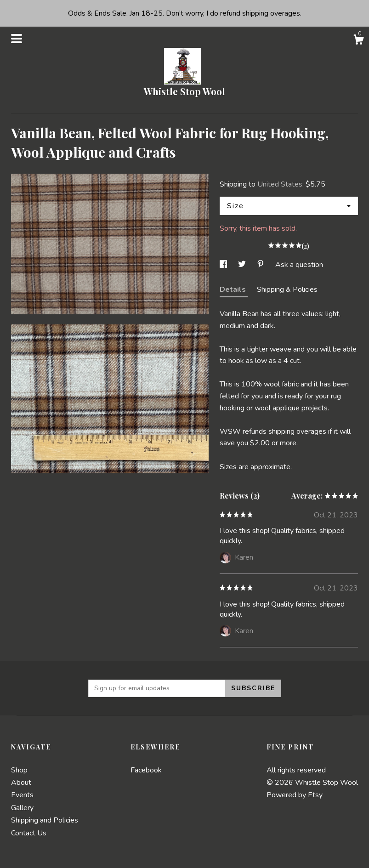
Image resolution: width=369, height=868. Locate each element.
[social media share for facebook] (224, 265)
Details (234, 289)
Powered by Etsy (295, 795)
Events (22, 795)
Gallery (22, 808)
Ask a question (299, 265)
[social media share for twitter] (243, 265)
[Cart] (358, 41)
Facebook (146, 770)
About (21, 783)
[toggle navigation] (17, 39)
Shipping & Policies (287, 289)
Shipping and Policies (45, 820)
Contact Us (29, 833)
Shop (19, 770)
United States (280, 184)
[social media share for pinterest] (261, 265)
